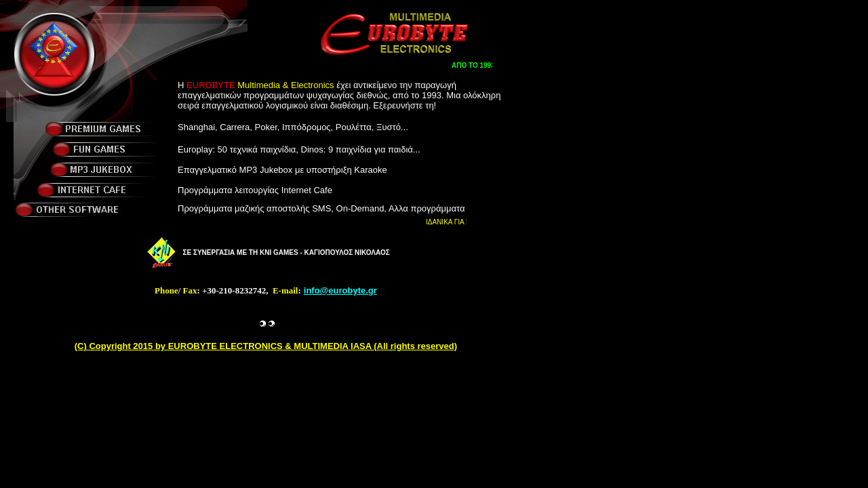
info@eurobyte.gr (340, 290)
